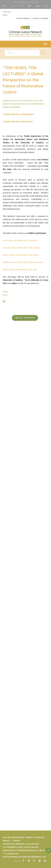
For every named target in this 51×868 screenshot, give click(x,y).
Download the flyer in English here (19, 114)
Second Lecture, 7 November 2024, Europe (22, 248)
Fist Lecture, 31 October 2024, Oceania (20, 241)
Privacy (17, 841)
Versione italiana (23, 18)
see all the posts (25, 318)
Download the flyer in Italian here (18, 122)
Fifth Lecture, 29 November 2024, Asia (20, 270)
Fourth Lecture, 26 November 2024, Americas (23, 262)
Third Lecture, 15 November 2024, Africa (21, 255)
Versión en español (40, 18)
